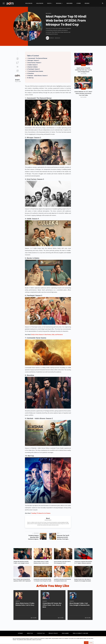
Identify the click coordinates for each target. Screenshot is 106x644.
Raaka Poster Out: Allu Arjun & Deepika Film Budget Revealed (83, 581)
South (49, 3)
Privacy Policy (53, 634)
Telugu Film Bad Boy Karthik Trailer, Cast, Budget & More (21, 563)
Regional (59, 3)
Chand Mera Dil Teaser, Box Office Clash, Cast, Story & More (52, 611)
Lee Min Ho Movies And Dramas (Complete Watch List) (62, 581)
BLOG (83, 65)
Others (79, 3)
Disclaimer (65, 634)
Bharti (17, 80)
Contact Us (41, 634)
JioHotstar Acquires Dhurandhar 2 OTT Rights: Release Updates (83, 563)
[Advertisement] (5, 28)
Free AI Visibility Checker (80, 634)
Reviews (87, 3)
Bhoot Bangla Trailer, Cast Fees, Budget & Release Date (80, 610)
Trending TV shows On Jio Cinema (41, 513)
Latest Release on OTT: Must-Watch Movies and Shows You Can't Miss (83, 93)
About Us (30, 634)
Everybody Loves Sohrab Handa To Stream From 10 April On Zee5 (42, 581)
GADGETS (18, 607)
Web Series (69, 3)
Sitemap (20, 634)
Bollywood (29, 3)
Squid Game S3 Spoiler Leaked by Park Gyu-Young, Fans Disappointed (83, 70)
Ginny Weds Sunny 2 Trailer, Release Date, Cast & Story (41, 563)
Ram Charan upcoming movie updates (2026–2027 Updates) (22, 581)
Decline (91, 643)
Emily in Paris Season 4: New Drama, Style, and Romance (47, 335)
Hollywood (40, 3)
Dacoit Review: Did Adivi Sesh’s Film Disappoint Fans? (62, 563)
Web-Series (48, 13)
